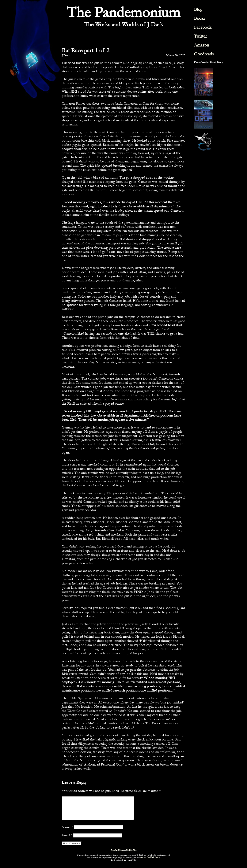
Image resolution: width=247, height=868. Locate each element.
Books (200, 18)
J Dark (66, 55)
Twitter (200, 36)
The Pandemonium (123, 12)
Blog (198, 9)
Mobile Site (131, 855)
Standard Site (117, 855)
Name (67, 832)
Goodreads (204, 54)
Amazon (201, 45)
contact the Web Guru (150, 862)
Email (67, 840)
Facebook (203, 27)
